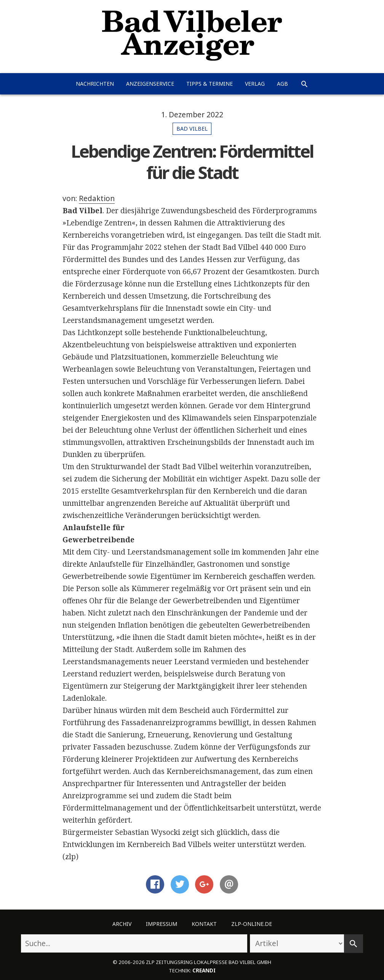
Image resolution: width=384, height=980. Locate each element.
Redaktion (97, 198)
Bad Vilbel (192, 129)
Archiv (122, 924)
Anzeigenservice (150, 84)
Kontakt (204, 924)
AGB (282, 84)
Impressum (162, 924)
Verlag (255, 84)
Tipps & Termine (210, 84)
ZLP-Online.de (252, 924)
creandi (204, 970)
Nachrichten (95, 84)
